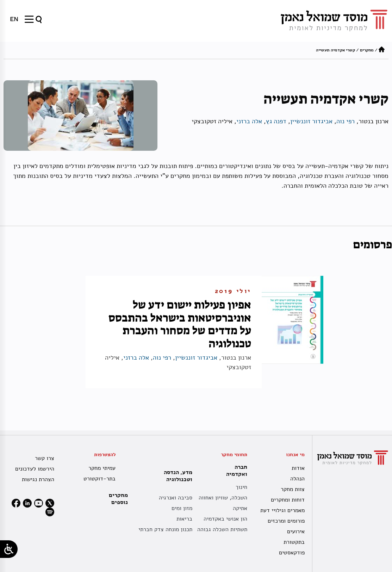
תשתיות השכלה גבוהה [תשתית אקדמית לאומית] (222, 529)
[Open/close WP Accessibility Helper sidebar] (9, 549)
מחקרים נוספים (118, 499)
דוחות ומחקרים (288, 500)
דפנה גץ (276, 121)
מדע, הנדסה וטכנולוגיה (176, 476)
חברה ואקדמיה (235, 471)
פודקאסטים (292, 553)
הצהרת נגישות (38, 479)
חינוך (241, 487)
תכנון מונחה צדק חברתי (165, 529)
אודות (298, 468)
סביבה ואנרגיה (176, 498)
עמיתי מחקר (102, 468)
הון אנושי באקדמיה (225, 519)
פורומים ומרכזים (286, 521)
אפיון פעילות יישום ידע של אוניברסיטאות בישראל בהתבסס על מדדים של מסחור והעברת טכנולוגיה (180, 324)
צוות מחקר (293, 489)
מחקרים (367, 50)
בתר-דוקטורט (99, 479)
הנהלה (297, 479)
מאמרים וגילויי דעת (282, 510)
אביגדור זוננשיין (311, 121)
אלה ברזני (249, 121)
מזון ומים (182, 508)
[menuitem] (14, 19)
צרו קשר (45, 458)
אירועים (296, 531)
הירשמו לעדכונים (35, 469)
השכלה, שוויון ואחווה (223, 498)
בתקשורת (294, 542)
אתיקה (240, 508)
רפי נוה (346, 121)
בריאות (184, 519)
